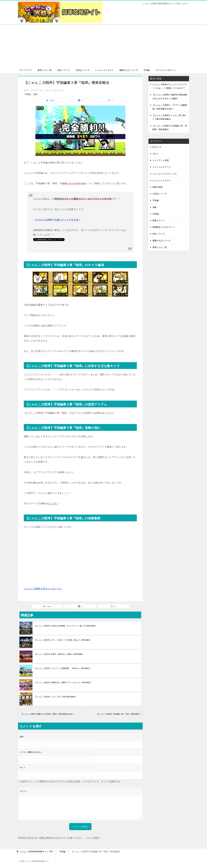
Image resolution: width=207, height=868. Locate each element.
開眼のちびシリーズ (129, 70)
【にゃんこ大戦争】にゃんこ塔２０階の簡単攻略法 (55, 697)
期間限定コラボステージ (164, 227)
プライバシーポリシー (166, 70)
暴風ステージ (159, 220)
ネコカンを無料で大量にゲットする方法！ (58, 220)
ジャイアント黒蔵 (161, 160)
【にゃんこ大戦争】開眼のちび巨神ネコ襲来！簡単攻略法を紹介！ (48, 714)
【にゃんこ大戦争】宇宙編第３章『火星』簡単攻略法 (118, 714)
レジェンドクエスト (105, 70)
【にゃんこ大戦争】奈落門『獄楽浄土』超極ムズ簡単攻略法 (59, 654)
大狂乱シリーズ (82, 70)
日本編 (156, 214)
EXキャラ (157, 147)
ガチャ (156, 154)
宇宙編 (147, 70)
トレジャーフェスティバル (165, 174)
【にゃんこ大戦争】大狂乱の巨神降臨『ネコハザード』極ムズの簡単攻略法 (65, 626)
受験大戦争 (158, 187)
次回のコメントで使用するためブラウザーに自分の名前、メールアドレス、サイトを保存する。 (72, 781)
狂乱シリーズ (63, 70)
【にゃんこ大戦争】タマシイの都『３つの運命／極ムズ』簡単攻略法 (62, 640)
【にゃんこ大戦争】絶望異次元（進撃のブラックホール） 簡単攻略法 (63, 683)
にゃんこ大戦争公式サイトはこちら (43, 589)
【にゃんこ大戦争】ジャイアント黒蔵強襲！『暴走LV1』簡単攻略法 (62, 668)
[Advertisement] (104, 46)
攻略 (35, 94)
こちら (53, 503)
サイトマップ (26, 70)
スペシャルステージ (162, 167)
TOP (36, 852)
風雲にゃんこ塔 (45, 70)
